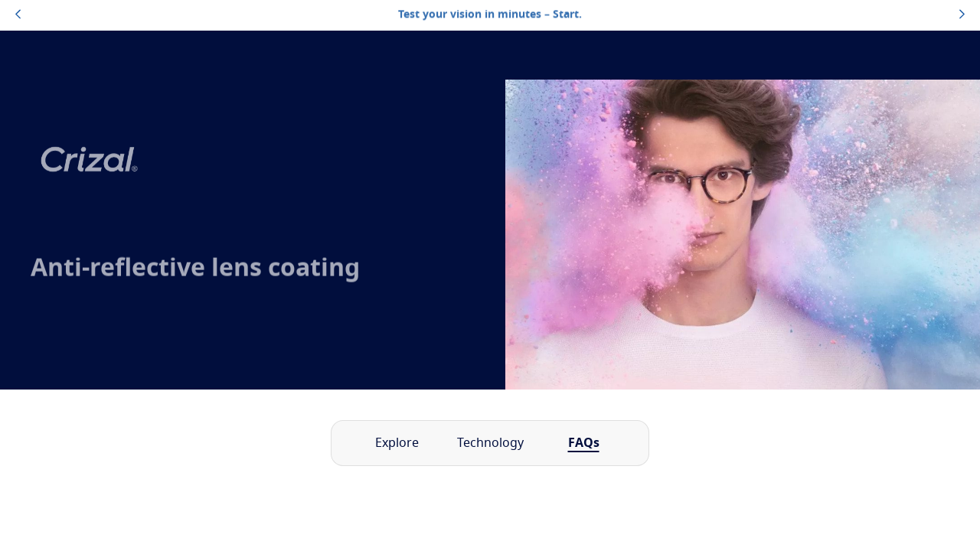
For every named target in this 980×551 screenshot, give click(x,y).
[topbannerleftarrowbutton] (18, 15)
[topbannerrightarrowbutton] (962, 15)
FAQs (584, 443)
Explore (397, 443)
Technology (490, 443)
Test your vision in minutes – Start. (490, 15)
